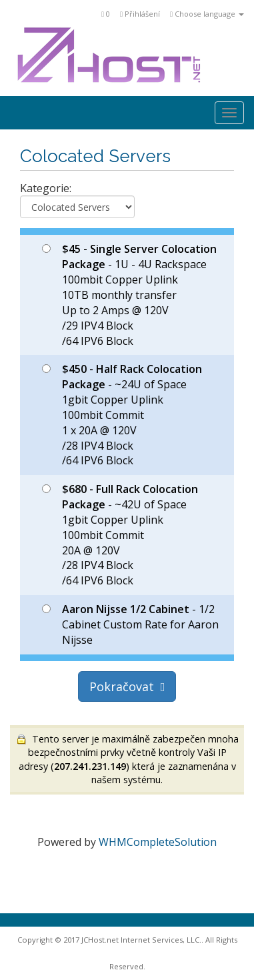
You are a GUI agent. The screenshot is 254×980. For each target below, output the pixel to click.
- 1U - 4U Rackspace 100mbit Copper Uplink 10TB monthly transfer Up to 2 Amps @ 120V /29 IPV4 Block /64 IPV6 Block (129, 295)
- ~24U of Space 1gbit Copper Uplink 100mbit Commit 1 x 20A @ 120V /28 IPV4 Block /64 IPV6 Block (122, 415)
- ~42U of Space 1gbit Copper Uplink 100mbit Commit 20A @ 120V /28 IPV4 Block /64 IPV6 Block (120, 535)
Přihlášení (140, 14)
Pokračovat (127, 686)
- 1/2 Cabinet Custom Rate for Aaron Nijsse (130, 624)
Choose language (207, 14)
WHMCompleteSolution (158, 842)
